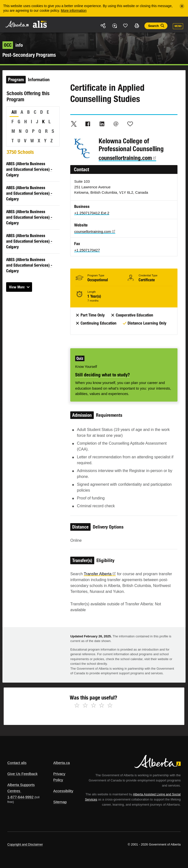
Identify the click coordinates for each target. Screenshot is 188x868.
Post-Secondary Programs (29, 55)
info (13, 45)
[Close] (182, 6)
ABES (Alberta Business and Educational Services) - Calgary (29, 169)
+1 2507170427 (87, 250)
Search (153, 26)
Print (137, 26)
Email (116, 124)
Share (103, 26)
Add (114, 26)
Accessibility (63, 791)
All (14, 112)
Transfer (100, 574)
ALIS (40, 24)
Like (126, 25)
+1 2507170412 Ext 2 (92, 213)
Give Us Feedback (22, 774)
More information (74, 11)
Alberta (17, 24)
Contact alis (17, 763)
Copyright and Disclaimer (25, 844)
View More (17, 287)
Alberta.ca (62, 763)
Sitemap (60, 802)
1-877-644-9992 (20, 797)
